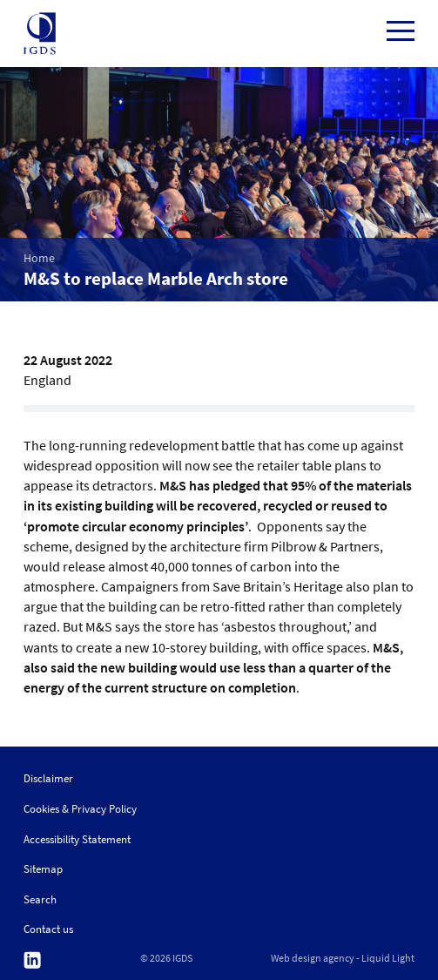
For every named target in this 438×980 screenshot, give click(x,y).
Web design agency (313, 958)
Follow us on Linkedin (32, 960)
